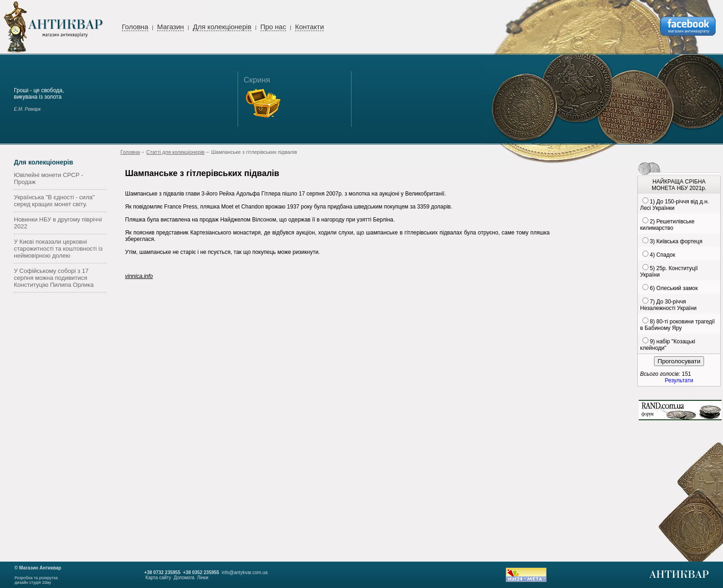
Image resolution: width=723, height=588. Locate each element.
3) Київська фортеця (676, 241)
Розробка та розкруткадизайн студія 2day (36, 580)
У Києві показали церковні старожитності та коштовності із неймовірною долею (58, 249)
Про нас (273, 27)
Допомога (184, 578)
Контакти (309, 27)
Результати (679, 380)
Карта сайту (158, 578)
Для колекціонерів (222, 27)
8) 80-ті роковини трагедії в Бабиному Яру (677, 325)
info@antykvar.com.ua (245, 572)
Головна (135, 27)
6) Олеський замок (674, 288)
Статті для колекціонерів (176, 152)
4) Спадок (663, 255)
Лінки (202, 578)
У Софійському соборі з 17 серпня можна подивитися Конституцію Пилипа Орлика (54, 278)
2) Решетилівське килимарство (667, 225)
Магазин (170, 27)
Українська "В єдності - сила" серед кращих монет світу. (54, 201)
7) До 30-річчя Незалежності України (668, 305)
